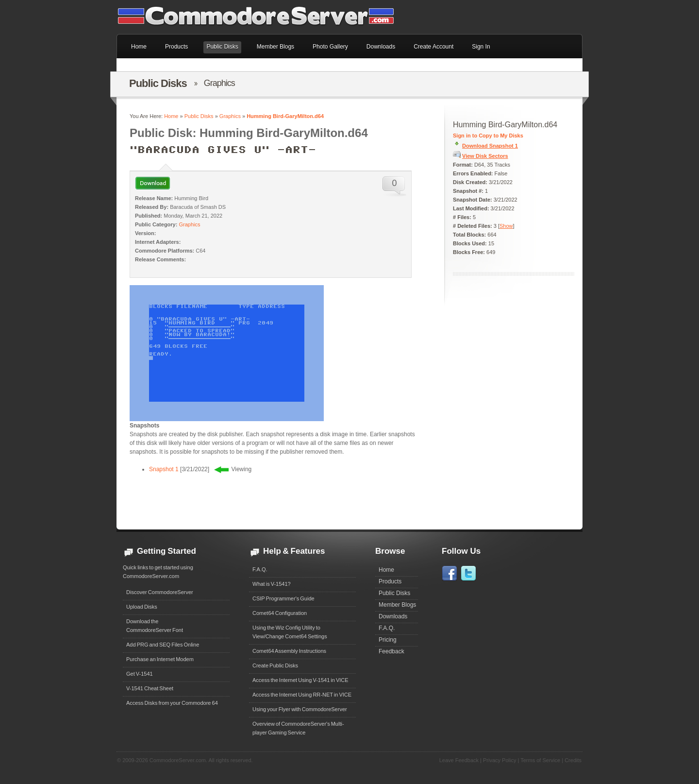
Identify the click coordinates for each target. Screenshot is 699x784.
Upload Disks (142, 607)
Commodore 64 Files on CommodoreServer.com (262, 17)
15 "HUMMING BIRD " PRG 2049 (211, 323)
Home (171, 116)
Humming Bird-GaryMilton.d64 (285, 116)
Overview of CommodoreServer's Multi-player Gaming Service (298, 728)
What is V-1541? (272, 584)
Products (390, 581)
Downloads (393, 616)
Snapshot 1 (164, 469)
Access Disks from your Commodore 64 (172, 703)
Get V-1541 (140, 674)
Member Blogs (397, 605)
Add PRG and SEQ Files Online (163, 645)
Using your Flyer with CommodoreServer (300, 709)
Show (506, 226)
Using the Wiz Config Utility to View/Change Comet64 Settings (290, 632)
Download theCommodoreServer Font (155, 626)
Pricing (388, 640)
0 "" (203, 327)
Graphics (230, 116)
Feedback (391, 651)
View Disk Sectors (485, 156)
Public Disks (199, 116)
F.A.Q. (260, 569)
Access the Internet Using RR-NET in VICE (302, 695)
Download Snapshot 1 (490, 146)
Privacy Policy (499, 760)
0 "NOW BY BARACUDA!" (203, 335)
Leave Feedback (459, 760)
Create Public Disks (275, 665)
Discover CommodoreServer (160, 592)
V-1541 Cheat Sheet (150, 688)
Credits (573, 760)
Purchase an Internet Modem (160, 659)
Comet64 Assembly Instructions (289, 651)
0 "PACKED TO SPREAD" (203, 331)
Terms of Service (540, 760)
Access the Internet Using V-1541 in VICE (300, 680)
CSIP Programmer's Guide (283, 598)
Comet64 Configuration (280, 613)
